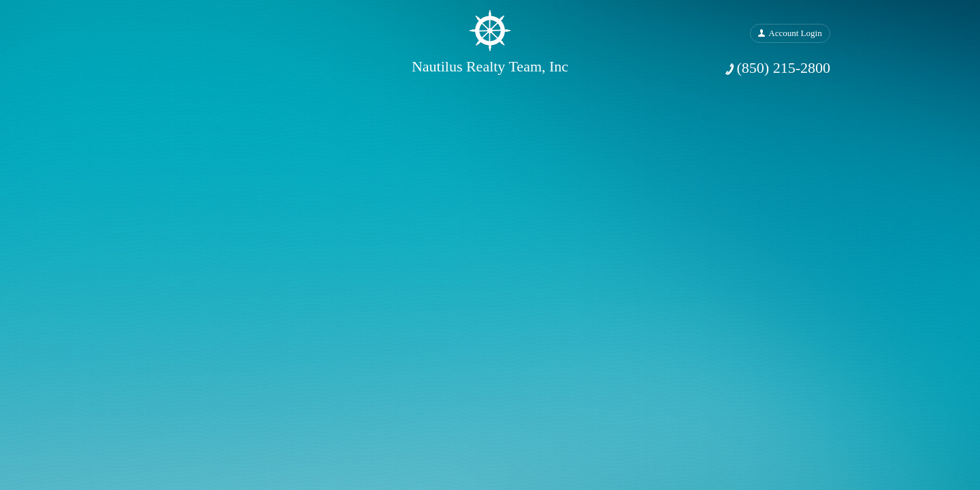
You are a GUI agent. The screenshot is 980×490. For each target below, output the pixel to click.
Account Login (795, 33)
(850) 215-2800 (784, 68)
